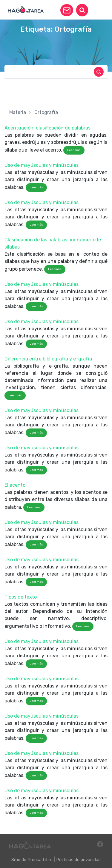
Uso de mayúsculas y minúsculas (42, 165)
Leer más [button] (74, 150)
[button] (67, 10)
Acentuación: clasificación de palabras (47, 128)
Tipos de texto (21, 597)
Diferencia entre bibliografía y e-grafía (48, 359)
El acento (15, 485)
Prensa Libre (40, 860)
